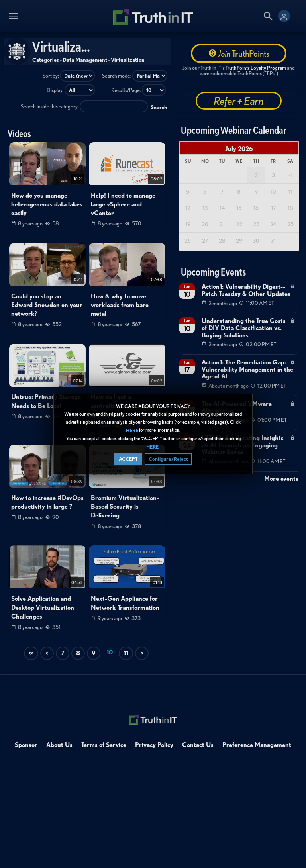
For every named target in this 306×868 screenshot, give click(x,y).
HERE (132, 430)
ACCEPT (128, 459)
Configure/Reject (168, 459)
